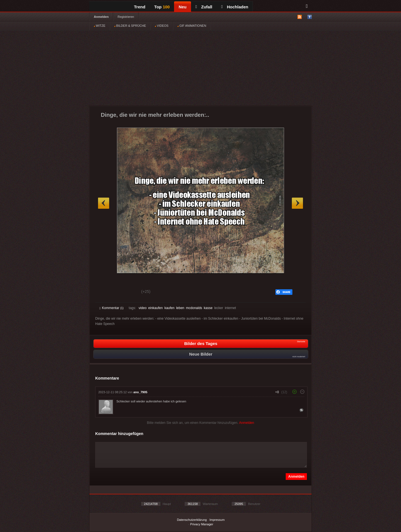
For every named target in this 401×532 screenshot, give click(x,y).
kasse (208, 308)
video (143, 308)
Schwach (127, 292)
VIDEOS (162, 26)
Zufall (204, 7)
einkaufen (155, 308)
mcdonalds (194, 308)
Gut (106, 292)
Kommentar (112, 308)
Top (162, 7)
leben (180, 308)
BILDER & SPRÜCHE (130, 26)
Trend (140, 7)
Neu (182, 7)
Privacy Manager (202, 524)
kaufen (169, 308)
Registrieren (126, 17)
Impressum (217, 520)
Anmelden (101, 17)
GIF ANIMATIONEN (192, 26)
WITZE (100, 26)
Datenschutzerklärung (192, 520)
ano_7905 (140, 392)
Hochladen (235, 7)
